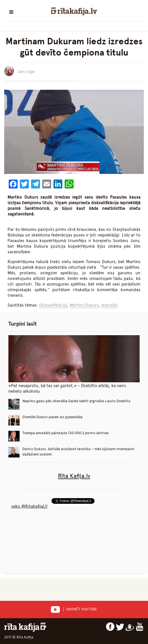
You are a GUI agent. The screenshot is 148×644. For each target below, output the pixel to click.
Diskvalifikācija (53, 305)
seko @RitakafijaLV (29, 506)
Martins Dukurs (84, 305)
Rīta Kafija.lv (74, 476)
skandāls (109, 305)
